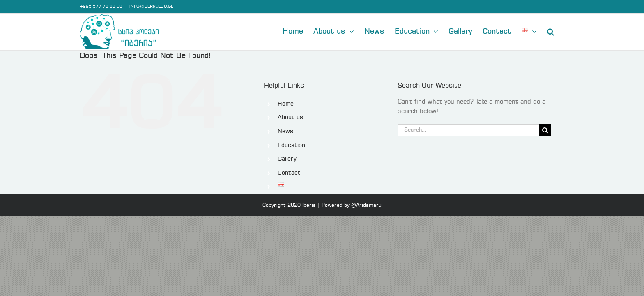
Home (286, 104)
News (285, 132)
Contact (289, 173)
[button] (561, 31)
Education (291, 146)
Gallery (287, 159)
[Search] (545, 130)
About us (290, 118)
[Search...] (468, 130)
